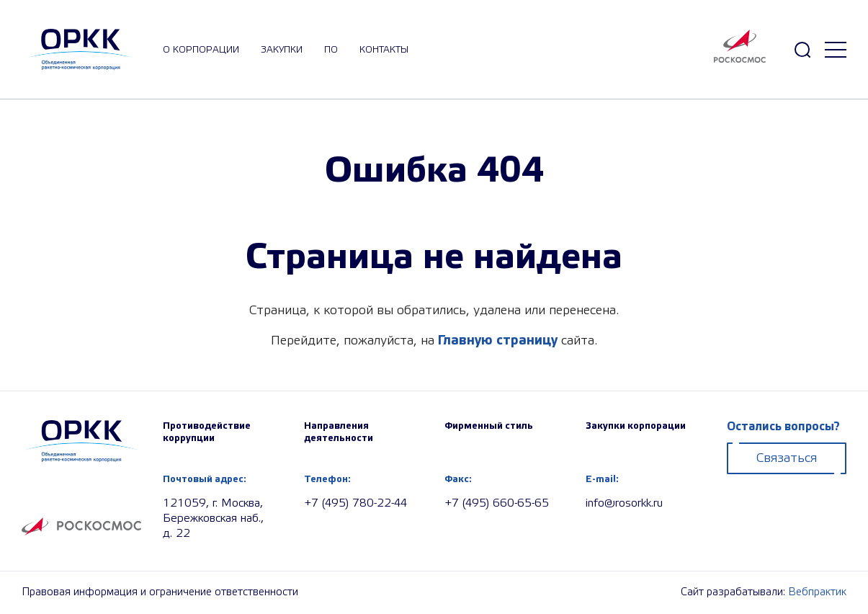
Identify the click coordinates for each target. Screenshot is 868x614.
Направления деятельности (339, 432)
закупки (282, 50)
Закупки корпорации (636, 426)
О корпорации (201, 50)
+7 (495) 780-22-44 (355, 503)
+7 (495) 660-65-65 (497, 503)
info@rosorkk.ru (624, 503)
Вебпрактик (817, 592)
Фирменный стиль (489, 426)
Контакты (384, 50)
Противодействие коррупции (207, 432)
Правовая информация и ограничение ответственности (160, 592)
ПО (331, 50)
